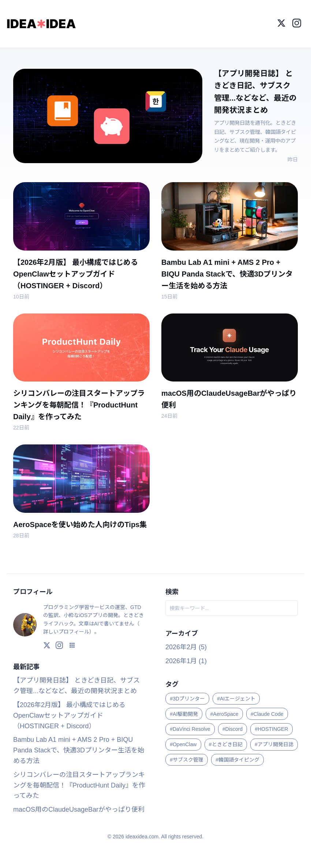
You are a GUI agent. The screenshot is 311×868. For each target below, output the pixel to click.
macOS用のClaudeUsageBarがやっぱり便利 (79, 809)
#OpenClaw (183, 744)
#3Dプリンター (187, 699)
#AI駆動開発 (184, 714)
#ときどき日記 (226, 744)
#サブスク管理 (187, 760)
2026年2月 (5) (186, 647)
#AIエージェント (236, 699)
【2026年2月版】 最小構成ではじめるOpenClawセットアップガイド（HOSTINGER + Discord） (69, 715)
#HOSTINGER (271, 729)
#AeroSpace (224, 714)
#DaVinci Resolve (190, 729)
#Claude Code (267, 714)
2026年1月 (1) (186, 661)
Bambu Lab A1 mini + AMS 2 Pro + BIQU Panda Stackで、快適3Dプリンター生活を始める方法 (79, 750)
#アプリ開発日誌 (274, 744)
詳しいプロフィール (66, 632)
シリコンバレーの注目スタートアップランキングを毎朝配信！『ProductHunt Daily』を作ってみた (79, 785)
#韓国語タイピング (237, 760)
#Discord (233, 729)
